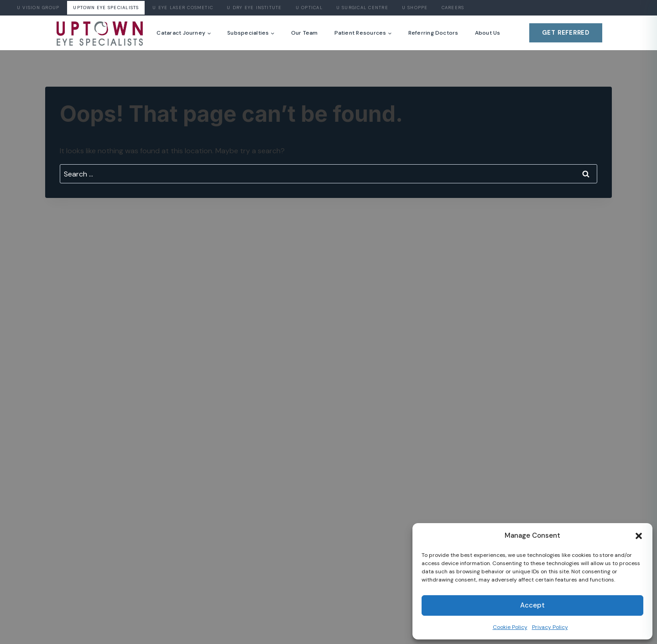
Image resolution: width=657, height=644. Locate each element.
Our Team (305, 33)
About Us (488, 33)
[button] (639, 536)
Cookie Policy (510, 627)
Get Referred (566, 33)
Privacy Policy (550, 627)
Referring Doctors (433, 33)
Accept (532, 605)
